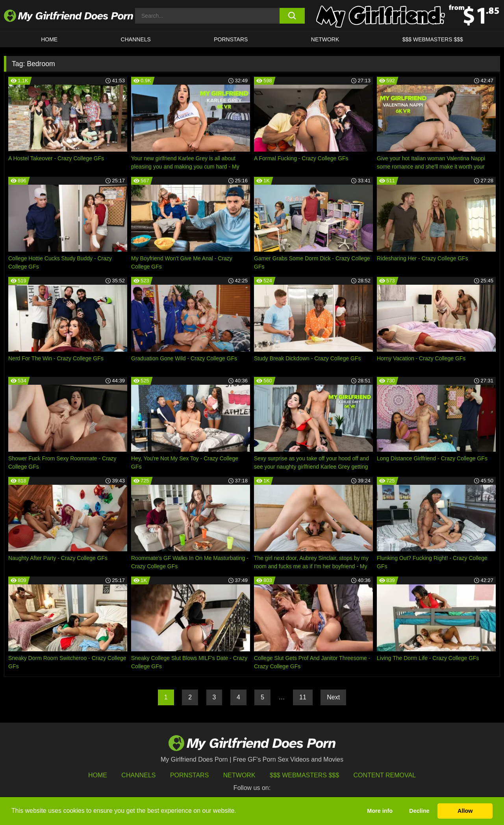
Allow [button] (465, 811)
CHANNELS (136, 39)
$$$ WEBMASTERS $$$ (433, 39)
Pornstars (231, 39)
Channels (138, 775)
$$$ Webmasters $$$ (304, 775)
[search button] (292, 16)
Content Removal (385, 775)
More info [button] (380, 811)
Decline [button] (419, 811)
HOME (49, 39)
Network (325, 39)
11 (303, 697)
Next (333, 697)
